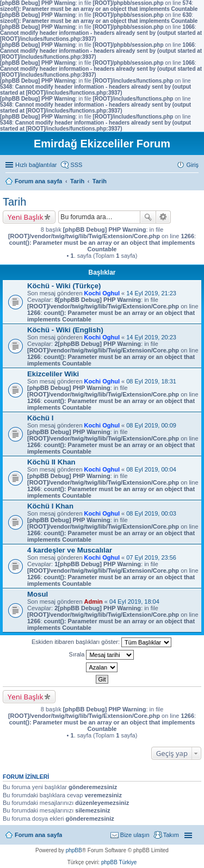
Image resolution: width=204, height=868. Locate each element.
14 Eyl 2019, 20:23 (151, 337)
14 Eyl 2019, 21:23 (151, 293)
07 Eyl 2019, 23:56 (151, 557)
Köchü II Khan (51, 462)
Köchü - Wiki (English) (65, 330)
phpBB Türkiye (119, 862)
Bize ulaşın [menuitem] (135, 835)
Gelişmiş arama (163, 217)
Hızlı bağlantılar (36, 165)
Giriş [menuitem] (192, 165)
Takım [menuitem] (171, 835)
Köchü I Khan (50, 506)
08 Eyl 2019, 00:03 (151, 513)
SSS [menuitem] (76, 165)
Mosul (38, 594)
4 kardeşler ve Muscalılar (70, 550)
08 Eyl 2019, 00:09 (151, 425)
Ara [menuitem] (196, 182)
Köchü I (40, 418)
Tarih (14, 202)
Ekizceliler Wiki (53, 374)
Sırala (102, 655)
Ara (148, 217)
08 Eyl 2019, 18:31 (151, 381)
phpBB (74, 850)
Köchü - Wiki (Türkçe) (64, 286)
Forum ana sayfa (38, 835)
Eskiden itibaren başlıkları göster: (101, 642)
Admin (94, 602)
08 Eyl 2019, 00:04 (151, 469)
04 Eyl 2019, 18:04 (134, 602)
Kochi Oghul (102, 293)
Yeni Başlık (25, 217)
